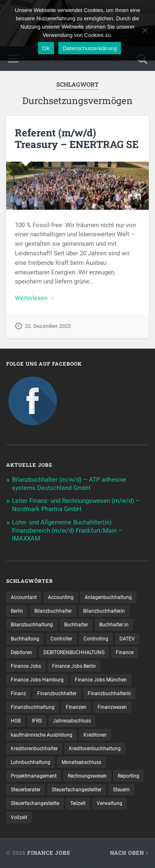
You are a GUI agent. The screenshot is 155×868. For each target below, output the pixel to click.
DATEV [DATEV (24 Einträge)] (127, 639)
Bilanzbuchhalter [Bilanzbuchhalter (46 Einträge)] (53, 611)
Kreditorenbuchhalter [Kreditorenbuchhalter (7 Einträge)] (34, 749)
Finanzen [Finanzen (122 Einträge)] (76, 707)
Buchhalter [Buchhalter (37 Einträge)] (76, 625)
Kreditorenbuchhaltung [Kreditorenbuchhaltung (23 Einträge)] (95, 749)
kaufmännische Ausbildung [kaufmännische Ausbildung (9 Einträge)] (42, 735)
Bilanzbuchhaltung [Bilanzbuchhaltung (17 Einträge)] (32, 625)
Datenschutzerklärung (89, 48)
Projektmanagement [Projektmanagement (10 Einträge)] (34, 776)
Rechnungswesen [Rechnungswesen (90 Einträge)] (87, 776)
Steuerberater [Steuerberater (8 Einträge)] (26, 790)
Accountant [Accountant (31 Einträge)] (24, 597)
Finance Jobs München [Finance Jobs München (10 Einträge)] (101, 680)
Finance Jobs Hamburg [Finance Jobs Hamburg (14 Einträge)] (37, 680)
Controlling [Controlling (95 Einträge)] (96, 639)
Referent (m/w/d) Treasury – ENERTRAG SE (77, 139)
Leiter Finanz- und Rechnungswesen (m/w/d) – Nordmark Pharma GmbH (76, 505)
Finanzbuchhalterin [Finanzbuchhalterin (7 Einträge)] (109, 693)
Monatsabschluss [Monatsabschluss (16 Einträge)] (81, 762)
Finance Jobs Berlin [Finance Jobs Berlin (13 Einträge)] (74, 666)
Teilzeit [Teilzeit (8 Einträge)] (78, 803)
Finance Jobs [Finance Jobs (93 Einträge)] (26, 666)
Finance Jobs (49, 853)
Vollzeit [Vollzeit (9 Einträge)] (19, 817)
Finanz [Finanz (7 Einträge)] (18, 693)
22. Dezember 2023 (48, 326)
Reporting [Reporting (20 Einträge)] (129, 776)
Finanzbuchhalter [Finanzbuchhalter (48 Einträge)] (57, 693)
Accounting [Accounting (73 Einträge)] (61, 597)
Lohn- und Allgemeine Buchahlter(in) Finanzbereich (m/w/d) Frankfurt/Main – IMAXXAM (67, 531)
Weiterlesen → (35, 298)
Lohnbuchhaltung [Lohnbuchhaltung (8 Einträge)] (31, 762)
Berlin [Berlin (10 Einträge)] (17, 611)
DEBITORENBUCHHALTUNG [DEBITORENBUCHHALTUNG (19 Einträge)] (74, 652)
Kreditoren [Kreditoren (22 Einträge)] (95, 735)
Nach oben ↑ (129, 853)
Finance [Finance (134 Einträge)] (125, 652)
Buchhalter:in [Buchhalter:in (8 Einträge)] (114, 625)
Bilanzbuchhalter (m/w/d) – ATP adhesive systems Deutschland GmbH (69, 484)
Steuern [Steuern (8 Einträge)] (121, 790)
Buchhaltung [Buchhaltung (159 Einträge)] (25, 639)
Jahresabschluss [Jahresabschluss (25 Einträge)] (72, 721)
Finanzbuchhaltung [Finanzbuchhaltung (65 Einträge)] (33, 707)
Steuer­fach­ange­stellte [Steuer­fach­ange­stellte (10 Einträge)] (35, 803)
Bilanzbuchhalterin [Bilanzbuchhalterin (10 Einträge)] (104, 611)
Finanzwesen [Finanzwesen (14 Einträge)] (112, 707)
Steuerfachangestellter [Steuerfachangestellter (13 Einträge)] (77, 790)
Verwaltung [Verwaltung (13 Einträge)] (110, 803)
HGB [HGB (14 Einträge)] (16, 721)
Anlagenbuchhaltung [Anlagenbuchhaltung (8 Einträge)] (108, 597)
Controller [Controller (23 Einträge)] (61, 639)
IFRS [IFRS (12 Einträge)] (37, 721)
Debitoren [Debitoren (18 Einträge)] (21, 652)
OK (46, 48)
